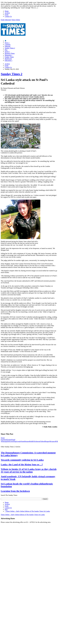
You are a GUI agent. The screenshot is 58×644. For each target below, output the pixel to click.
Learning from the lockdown (15, 491)
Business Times (10, 53)
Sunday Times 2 (10, 48)
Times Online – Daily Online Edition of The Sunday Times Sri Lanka (27, 511)
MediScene (8, 59)
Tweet (3, 438)
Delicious (10, 441)
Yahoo (42, 441)
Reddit (32, 441)
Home (7, 11)
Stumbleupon (25, 441)
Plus (6, 50)
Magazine (8, 55)
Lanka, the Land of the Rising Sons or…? (22, 464)
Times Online (16, 20)
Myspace (52, 441)
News (7, 43)
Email (13, 440)
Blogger (47, 441)
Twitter (9, 440)
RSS (6, 509)
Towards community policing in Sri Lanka (22, 460)
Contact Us (8, 16)
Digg (15, 441)
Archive (7, 13)
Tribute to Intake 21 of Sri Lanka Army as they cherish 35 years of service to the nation (29, 470)
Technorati (37, 441)
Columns (8, 45)
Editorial (8, 46)
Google (19, 441)
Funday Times (9, 57)
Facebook (4, 440)
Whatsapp (4, 441)
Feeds (7, 15)
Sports (7, 52)
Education (9, 60)
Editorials (8, 20)
